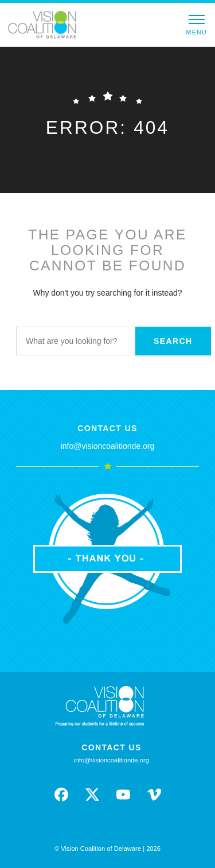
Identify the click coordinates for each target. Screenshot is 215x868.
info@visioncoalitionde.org (108, 446)
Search (173, 341)
